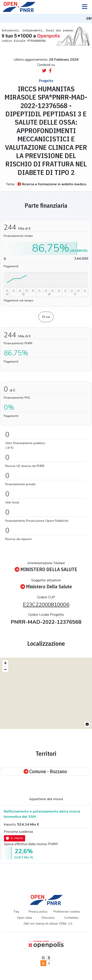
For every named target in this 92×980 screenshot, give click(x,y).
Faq (16, 912)
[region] (46, 693)
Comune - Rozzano (45, 771)
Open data (24, 918)
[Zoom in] (5, 663)
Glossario (48, 918)
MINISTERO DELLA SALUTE (46, 569)
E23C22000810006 (46, 605)
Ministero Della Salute (46, 587)
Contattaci (71, 918)
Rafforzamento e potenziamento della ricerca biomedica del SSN (42, 814)
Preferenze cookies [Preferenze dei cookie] (67, 912)
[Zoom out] (5, 669)
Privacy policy (38, 912)
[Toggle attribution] (87, 724)
